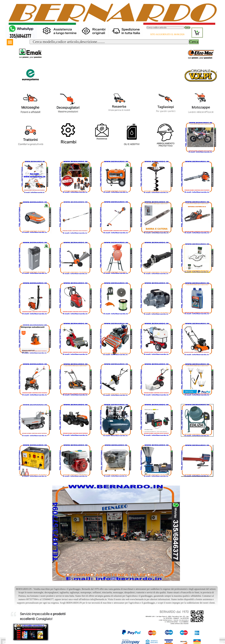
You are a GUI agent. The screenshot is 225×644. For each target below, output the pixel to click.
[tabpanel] (116, 596)
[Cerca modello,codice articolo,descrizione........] (109, 42)
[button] (21, 26)
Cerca (187, 27)
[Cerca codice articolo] (165, 28)
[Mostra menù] (10, 42)
